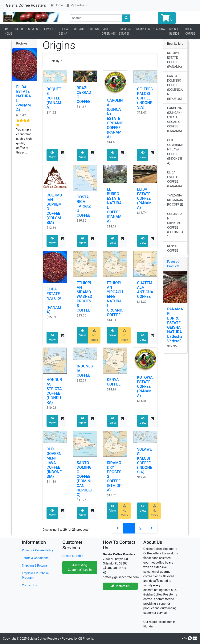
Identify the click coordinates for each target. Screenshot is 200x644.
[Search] (96, 18)
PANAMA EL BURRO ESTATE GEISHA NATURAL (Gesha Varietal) (175, 325)
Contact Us (29, 585)
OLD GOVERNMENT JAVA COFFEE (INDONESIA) (54, 463)
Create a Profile (73, 556)
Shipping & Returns (35, 566)
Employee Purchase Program (35, 575)
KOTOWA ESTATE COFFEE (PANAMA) (145, 386)
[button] (77, 5)
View (52, 155)
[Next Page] (152, 528)
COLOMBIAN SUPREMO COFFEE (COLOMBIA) (175, 225)
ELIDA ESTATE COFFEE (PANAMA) (144, 198)
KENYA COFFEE (114, 382)
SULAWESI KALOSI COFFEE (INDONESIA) (145, 461)
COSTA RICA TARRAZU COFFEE (84, 206)
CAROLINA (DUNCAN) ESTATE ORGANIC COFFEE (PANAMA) (115, 118)
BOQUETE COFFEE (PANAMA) (54, 98)
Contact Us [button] (120, 586)
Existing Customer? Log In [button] (80, 567)
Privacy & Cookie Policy (38, 550)
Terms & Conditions (35, 558)
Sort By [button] (55, 61)
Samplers (143, 29)
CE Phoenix (86, 639)
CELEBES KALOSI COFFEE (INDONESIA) (145, 98)
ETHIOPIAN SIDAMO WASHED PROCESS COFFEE (84, 297)
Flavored (49, 29)
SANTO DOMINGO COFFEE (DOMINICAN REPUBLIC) (84, 479)
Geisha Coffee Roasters (26, 5)
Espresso (33, 29)
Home (8, 31)
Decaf (20, 29)
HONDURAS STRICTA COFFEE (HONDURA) (54, 391)
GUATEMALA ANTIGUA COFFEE (145, 290)
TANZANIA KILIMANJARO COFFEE (175, 200)
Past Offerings (109, 31)
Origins (94, 29)
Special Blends (175, 31)
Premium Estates (125, 31)
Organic (80, 29)
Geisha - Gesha (64, 31)
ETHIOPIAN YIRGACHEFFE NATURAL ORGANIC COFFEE (115, 299)
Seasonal (160, 29)
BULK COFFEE (190, 31)
